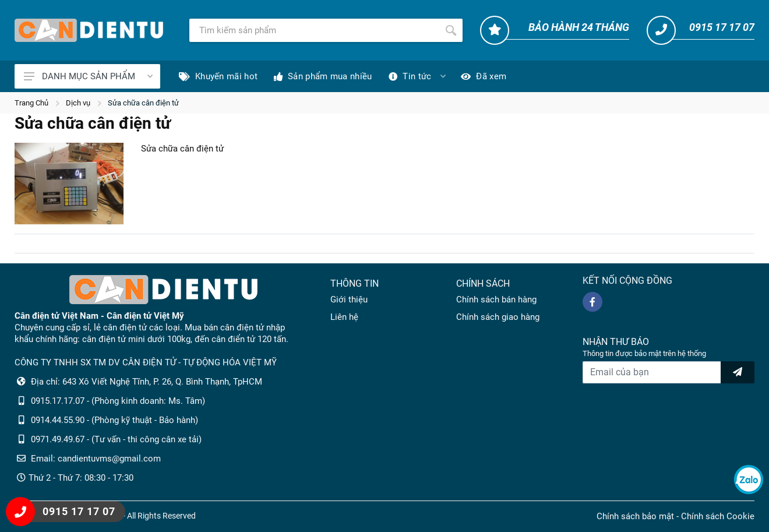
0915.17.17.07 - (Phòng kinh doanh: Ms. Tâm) (118, 401)
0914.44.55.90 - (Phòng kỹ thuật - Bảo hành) (114, 420)
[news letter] (738, 372)
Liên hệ (344, 317)
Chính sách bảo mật (635, 516)
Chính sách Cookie (718, 516)
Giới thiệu (349, 300)
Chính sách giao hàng (498, 317)
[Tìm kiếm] (314, 30)
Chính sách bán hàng (496, 300)
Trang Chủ (31, 103)
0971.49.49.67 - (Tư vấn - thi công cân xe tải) (116, 439)
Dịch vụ (78, 103)
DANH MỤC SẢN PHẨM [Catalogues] (88, 76)
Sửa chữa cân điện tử (143, 103)
